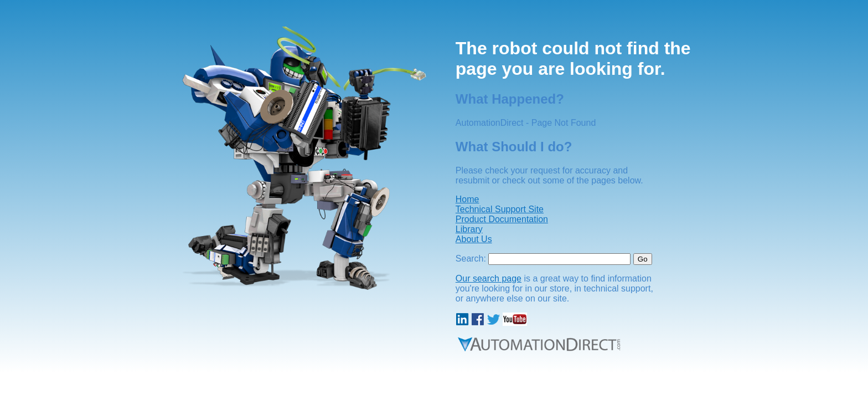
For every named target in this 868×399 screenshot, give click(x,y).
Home (467, 199)
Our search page (489, 278)
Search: (471, 259)
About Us (474, 239)
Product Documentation (502, 219)
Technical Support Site (500, 209)
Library (469, 229)
